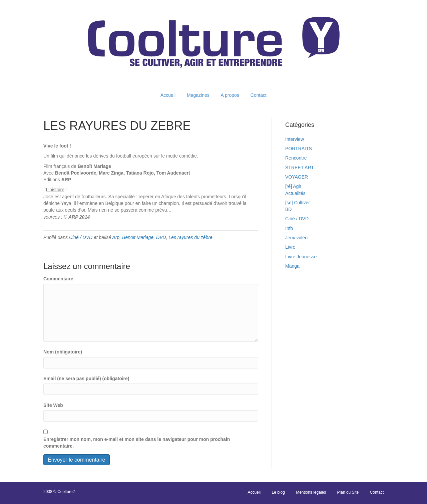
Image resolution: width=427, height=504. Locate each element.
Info (289, 228)
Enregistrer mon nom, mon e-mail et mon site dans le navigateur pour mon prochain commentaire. (137, 443)
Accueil (168, 95)
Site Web (53, 405)
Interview (295, 139)
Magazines (198, 95)
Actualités (295, 193)
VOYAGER (297, 177)
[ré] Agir (293, 186)
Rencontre (296, 158)
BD (288, 209)
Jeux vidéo (296, 238)
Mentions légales (311, 492)
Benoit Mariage (138, 237)
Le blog (278, 492)
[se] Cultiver (298, 203)
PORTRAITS (299, 149)
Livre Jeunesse (301, 257)
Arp (116, 237)
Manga (292, 266)
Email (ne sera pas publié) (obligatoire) (86, 379)
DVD (161, 237)
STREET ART (300, 168)
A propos (230, 95)
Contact (259, 95)
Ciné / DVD (81, 237)
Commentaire (58, 279)
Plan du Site (348, 492)
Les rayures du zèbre (190, 237)
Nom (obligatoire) (63, 352)
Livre (290, 247)
